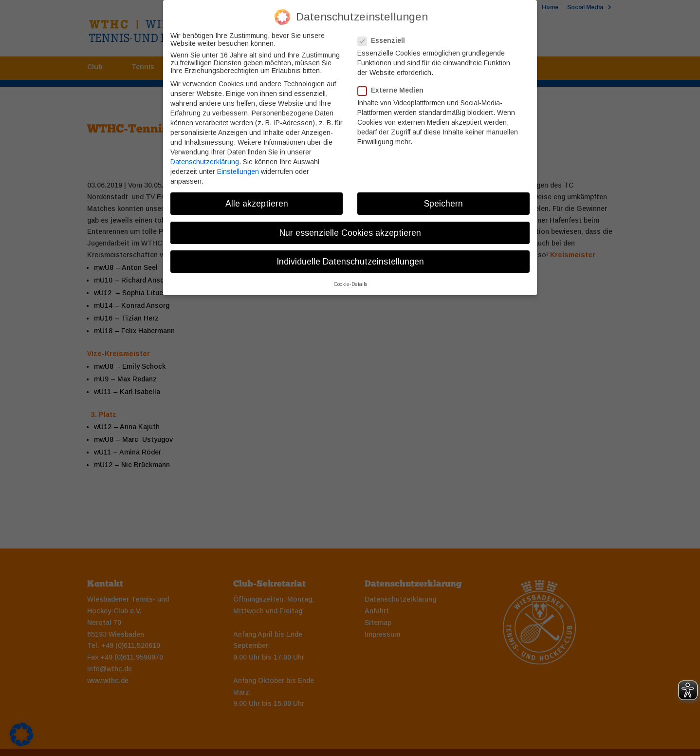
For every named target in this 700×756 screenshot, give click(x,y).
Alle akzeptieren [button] (257, 196)
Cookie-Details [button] (350, 277)
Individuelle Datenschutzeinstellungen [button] (350, 254)
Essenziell (385, 33)
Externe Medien (395, 83)
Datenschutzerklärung (205, 154)
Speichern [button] (443, 196)
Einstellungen (238, 164)
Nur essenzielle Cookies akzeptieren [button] (350, 226)
